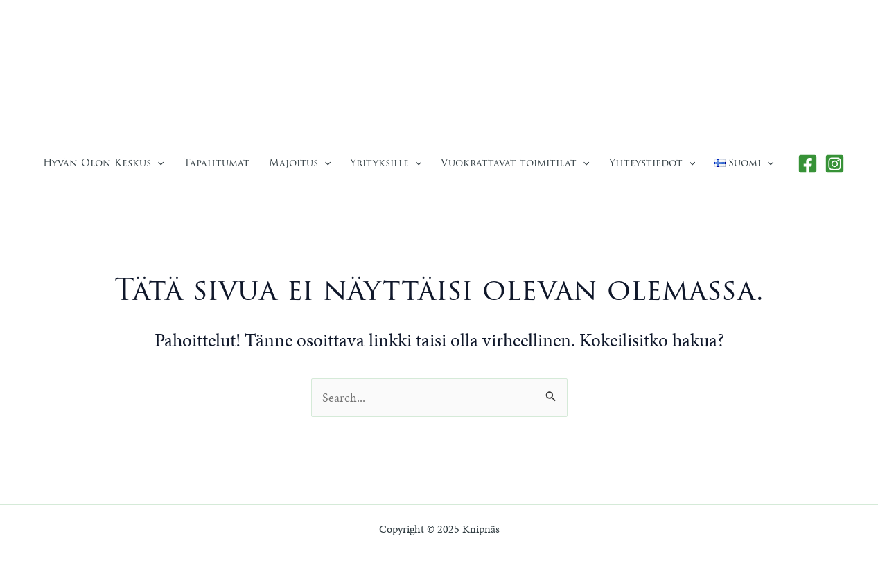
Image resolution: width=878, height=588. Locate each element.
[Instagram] (835, 164)
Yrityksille (386, 163)
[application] (157, 163)
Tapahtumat (217, 163)
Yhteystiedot (652, 163)
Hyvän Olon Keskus (103, 163)
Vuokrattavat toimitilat (515, 163)
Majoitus (300, 163)
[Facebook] (808, 164)
